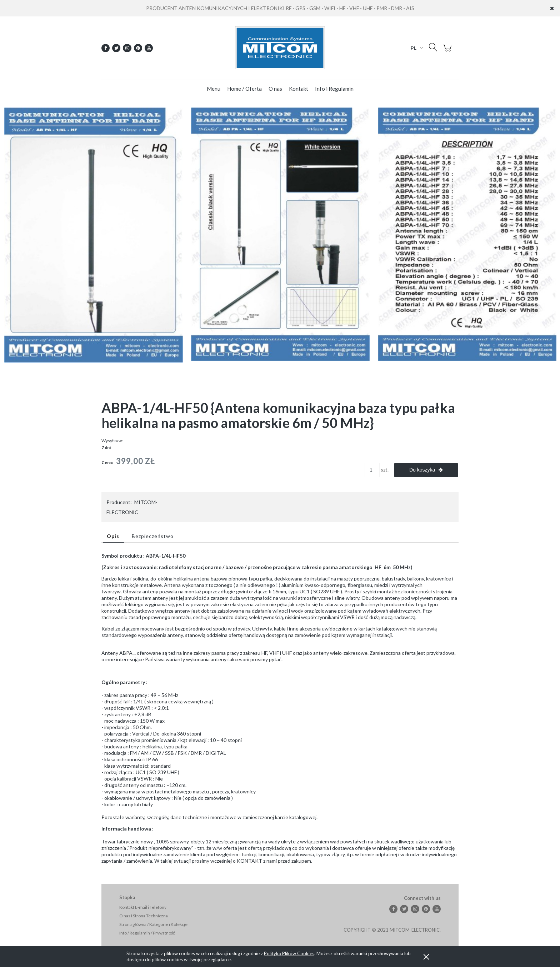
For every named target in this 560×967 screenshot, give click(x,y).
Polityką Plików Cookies (289, 953)
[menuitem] (214, 89)
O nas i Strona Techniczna (144, 916)
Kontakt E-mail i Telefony (143, 907)
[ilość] (372, 470)
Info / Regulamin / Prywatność (147, 933)
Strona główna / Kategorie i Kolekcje (153, 924)
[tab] (114, 536)
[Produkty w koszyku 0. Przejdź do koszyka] (448, 52)
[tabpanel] (280, 708)
